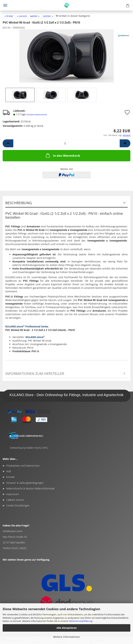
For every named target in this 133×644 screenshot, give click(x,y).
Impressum (12, 494)
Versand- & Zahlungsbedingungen (25, 483)
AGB (9, 471)
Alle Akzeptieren (67, 628)
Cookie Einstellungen (18, 505)
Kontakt (10, 477)
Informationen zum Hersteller (35, 374)
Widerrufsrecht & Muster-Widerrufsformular (30, 488)
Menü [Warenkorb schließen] (5, 5)
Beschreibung (19, 203)
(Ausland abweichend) (37, 114)
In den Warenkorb (63, 155)
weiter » (35, 16)
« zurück (22, 16)
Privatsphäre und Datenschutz (23, 466)
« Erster (9, 16)
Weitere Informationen (67, 637)
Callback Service (15, 500)
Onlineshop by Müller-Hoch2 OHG (29, 448)
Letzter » (48, 16)
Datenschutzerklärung (81, 621)
